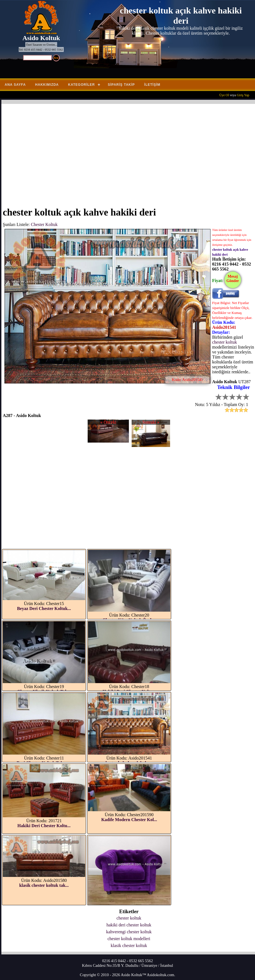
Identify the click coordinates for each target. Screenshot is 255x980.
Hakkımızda (47, 85)
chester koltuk (224, 342)
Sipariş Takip (121, 85)
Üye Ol (224, 95)
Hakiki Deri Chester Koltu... (44, 826)
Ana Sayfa (15, 85)
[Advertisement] (129, 152)
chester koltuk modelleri (129, 939)
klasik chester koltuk (129, 946)
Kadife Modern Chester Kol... (129, 820)
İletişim (152, 85)
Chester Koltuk (44, 224)
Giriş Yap (243, 95)
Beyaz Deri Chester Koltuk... (44, 608)
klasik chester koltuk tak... (44, 885)
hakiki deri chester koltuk (129, 925)
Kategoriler (81, 85)
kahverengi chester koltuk (129, 932)
